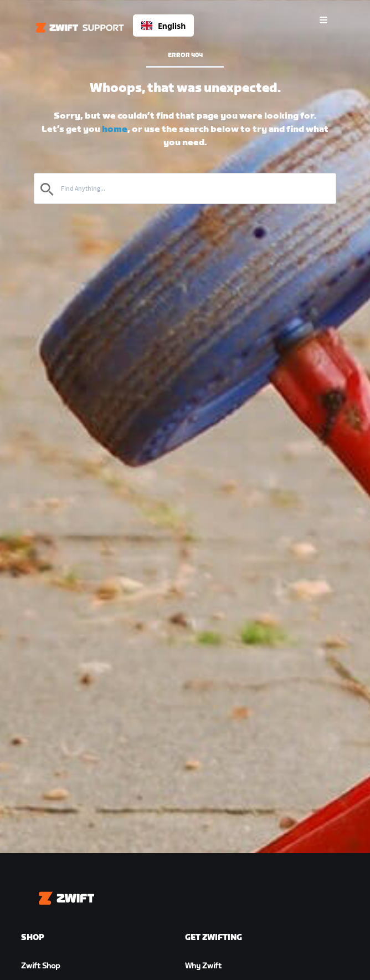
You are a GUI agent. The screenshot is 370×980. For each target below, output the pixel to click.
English (163, 26)
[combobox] (163, 25)
